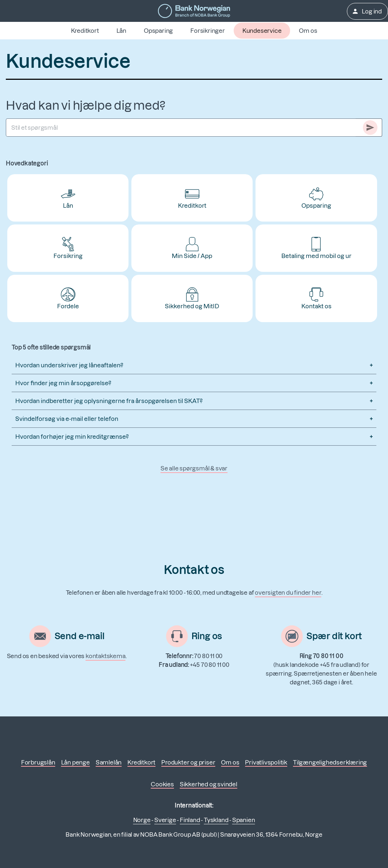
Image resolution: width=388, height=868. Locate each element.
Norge (142, 820)
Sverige (165, 820)
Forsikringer (208, 31)
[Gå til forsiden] (194, 11)
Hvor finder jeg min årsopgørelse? (63, 383)
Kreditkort (85, 31)
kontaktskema (106, 656)
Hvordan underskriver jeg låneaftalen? (69, 365)
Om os (308, 31)
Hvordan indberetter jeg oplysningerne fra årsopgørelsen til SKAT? (109, 401)
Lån (121, 31)
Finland (190, 820)
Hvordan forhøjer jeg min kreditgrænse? (72, 437)
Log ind (367, 11)
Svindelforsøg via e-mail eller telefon (67, 419)
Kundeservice (262, 31)
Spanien (244, 820)
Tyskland (216, 820)
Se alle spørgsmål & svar (194, 468)
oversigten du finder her (288, 593)
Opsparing (158, 31)
